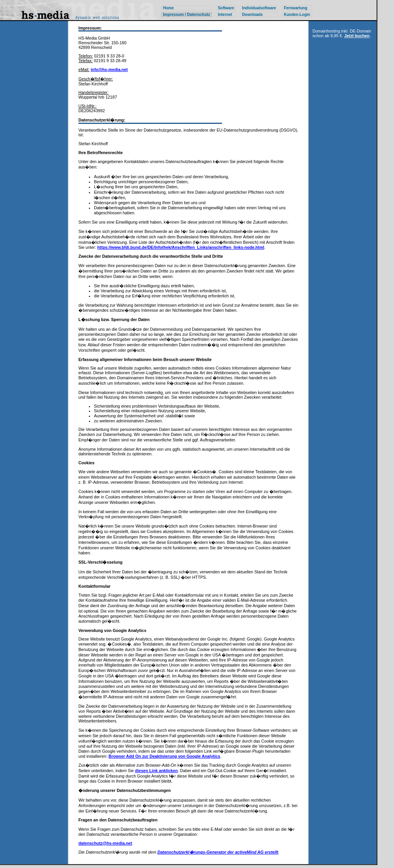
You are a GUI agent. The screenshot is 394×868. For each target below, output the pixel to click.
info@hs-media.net (109, 69)
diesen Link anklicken (156, 771)
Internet (225, 15)
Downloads (252, 15)
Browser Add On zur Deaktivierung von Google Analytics (165, 756)
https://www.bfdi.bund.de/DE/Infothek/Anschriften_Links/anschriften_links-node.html (181, 247)
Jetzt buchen (357, 36)
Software (226, 8)
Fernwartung (296, 8)
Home (168, 8)
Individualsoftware (259, 8)
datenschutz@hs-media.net (105, 843)
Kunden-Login (297, 15)
